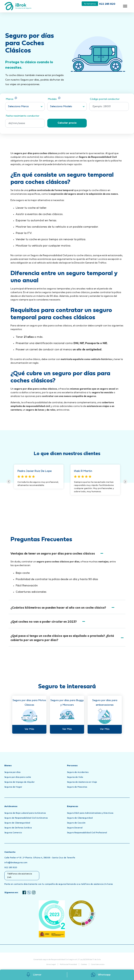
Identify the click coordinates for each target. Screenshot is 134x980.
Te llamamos (90, 4)
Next (125, 482)
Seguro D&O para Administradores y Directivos (90, 813)
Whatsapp (101, 975)
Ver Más (29, 729)
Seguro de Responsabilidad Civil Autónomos (26, 818)
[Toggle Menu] (125, 6)
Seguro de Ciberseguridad (17, 823)
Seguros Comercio (13, 833)
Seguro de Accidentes (78, 772)
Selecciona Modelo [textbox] (61, 107)
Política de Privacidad (68, 965)
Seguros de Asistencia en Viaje (82, 782)
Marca (11, 99)
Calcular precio (67, 123)
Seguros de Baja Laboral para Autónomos (25, 813)
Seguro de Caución (76, 823)
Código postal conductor (105, 99)
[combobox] (25, 106)
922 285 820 (107, 4)
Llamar (33, 975)
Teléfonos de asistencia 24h (20, 876)
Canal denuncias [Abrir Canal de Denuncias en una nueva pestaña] (98, 965)
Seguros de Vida (75, 777)
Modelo (54, 99)
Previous (9, 482)
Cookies (84, 965)
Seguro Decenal (75, 828)
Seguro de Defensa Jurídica (18, 828)
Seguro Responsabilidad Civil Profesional (87, 833)
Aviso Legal (51, 965)
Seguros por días (12, 772)
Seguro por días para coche (18, 777)
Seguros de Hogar (13, 787)
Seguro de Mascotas (77, 787)
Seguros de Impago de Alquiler (19, 782)
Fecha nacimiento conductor (23, 116)
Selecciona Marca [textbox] (18, 107)
